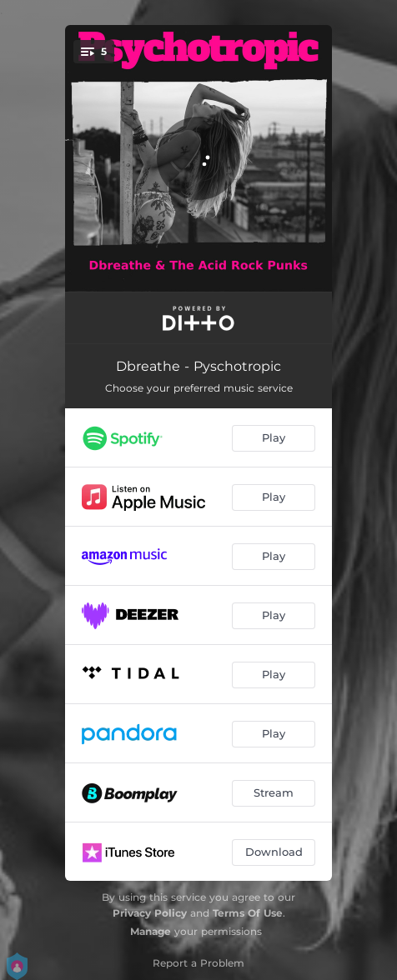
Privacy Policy (150, 913)
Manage (151, 931)
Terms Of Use (248, 913)
